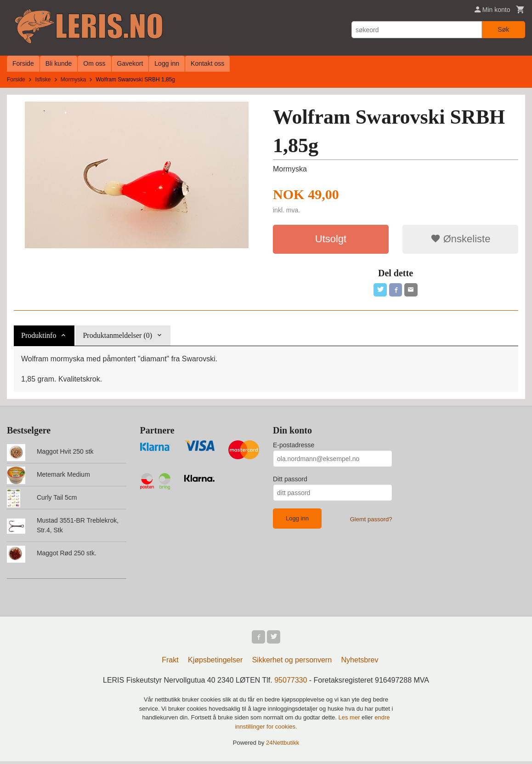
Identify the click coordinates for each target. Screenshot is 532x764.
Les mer (350, 720)
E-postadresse (294, 446)
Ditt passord (290, 480)
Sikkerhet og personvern (292, 663)
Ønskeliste (461, 239)
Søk (503, 29)
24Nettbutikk (283, 745)
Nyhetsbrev (360, 663)
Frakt (170, 663)
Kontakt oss (207, 63)
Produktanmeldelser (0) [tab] (117, 337)
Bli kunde (59, 63)
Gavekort (130, 63)
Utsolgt (331, 239)
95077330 (291, 683)
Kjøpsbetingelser (215, 663)
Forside (23, 63)
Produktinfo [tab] (39, 337)
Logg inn (167, 63)
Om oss (94, 63)
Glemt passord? (371, 521)
